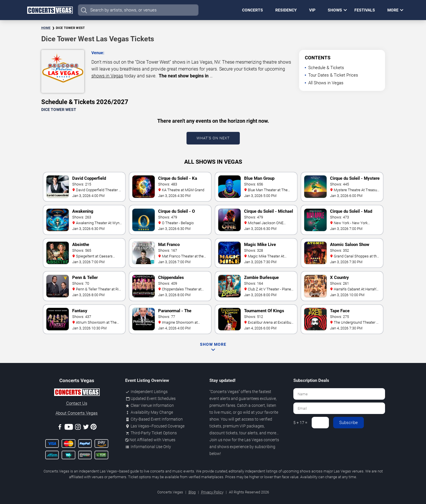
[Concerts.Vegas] (77, 393)
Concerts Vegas (225, 392)
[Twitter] (86, 428)
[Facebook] (60, 428)
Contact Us (77, 403)
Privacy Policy (212, 492)
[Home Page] (50, 10)
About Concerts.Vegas (77, 413)
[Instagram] (78, 428)
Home (46, 28)
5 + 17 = (300, 423)
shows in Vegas (107, 76)
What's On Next (213, 138)
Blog (192, 492)
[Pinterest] (94, 428)
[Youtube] (69, 428)
